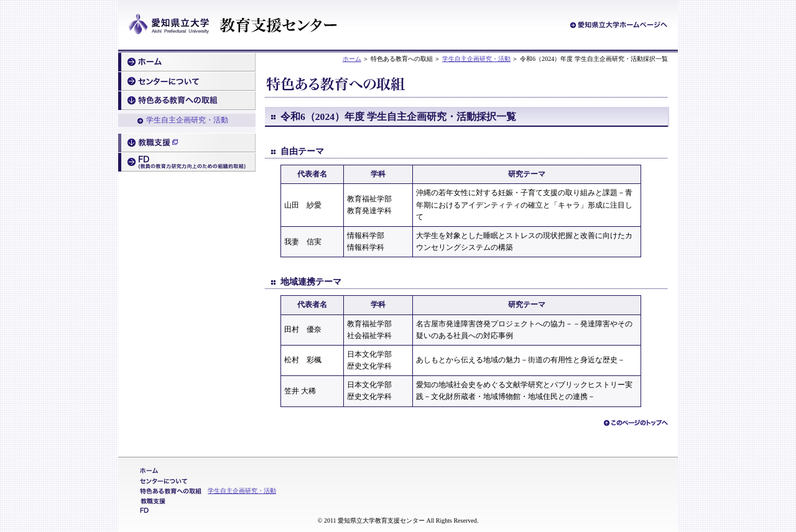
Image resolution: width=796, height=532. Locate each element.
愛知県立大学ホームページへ (619, 25)
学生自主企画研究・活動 (476, 59)
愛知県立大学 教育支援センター (233, 25)
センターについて (187, 81)
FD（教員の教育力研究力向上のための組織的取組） (187, 162)
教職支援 (187, 143)
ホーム (352, 59)
